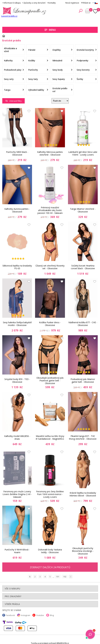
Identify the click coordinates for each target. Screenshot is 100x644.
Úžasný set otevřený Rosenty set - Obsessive (50, 267)
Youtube (40, 615)
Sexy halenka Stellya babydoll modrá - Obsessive (17, 324)
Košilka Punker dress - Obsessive (50, 324)
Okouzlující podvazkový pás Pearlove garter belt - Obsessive (50, 381)
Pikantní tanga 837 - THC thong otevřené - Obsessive (83, 437)
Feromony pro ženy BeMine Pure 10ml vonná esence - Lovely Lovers (50, 494)
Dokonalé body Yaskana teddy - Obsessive (50, 551)
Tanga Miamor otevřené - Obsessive (83, 210)
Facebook (10, 615)
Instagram (26, 615)
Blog (52, 615)
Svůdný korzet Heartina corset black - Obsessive (83, 267)
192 (65, 577)
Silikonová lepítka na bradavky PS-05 (17, 267)
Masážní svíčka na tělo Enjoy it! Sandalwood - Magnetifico (50, 437)
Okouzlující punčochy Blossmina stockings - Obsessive (83, 551)
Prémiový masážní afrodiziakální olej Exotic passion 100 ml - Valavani (50, 210)
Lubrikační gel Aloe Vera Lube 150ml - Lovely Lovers (83, 153)
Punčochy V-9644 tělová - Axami (17, 551)
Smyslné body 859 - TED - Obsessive (17, 381)
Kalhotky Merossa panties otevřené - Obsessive (50, 153)
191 (58, 577)
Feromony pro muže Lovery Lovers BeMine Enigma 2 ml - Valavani (17, 494)
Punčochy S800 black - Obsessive (17, 153)
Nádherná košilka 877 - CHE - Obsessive (83, 324)
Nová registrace (72, 3)
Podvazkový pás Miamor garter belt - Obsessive (83, 381)
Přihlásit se (86, 3)
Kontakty (52, 3)
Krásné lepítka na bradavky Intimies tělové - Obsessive (83, 494)
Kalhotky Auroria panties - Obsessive (17, 210)
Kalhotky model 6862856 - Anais (17, 437)
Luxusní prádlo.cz (9, 16)
